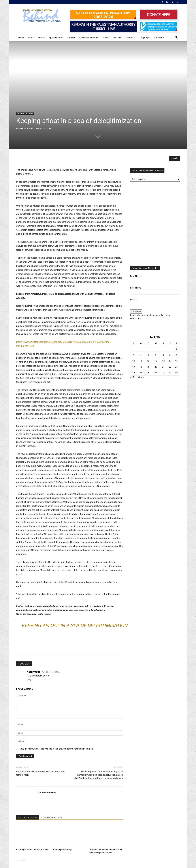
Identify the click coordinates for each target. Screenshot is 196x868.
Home (21, 38)
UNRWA (71, 38)
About (31, 38)
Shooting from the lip (62, 850)
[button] (176, 38)
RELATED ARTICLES (28, 818)
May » (141, 377)
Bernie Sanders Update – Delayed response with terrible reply (41, 773)
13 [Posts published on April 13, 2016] (156, 361)
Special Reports (56, 38)
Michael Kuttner (26, 128)
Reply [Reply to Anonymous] (29, 680)
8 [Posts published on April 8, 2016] (170, 355)
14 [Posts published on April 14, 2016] (163, 361)
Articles (41, 38)
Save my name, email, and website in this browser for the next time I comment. (57, 749)
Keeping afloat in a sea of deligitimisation (75, 625)
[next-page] (23, 859)
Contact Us (131, 38)
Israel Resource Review (25, 114)
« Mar (133, 377)
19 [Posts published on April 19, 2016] (148, 367)
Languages (145, 38)
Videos (106, 38)
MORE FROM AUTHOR (51, 818)
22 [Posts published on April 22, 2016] (170, 367)
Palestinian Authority (89, 38)
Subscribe (159, 38)
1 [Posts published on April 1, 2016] (170, 349)
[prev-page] (18, 859)
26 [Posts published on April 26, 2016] (148, 373)
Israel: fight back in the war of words (32, 850)
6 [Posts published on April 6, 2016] (156, 355)
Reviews (117, 38)
